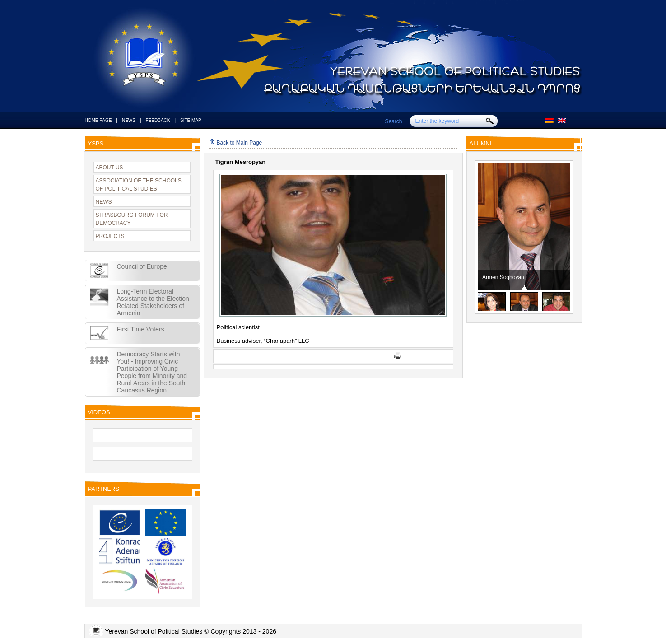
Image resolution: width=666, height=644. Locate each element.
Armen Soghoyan (557, 277)
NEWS (129, 120)
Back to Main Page (236, 143)
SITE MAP (191, 120)
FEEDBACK (158, 120)
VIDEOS (99, 412)
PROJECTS (110, 236)
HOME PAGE (98, 120)
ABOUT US (109, 168)
